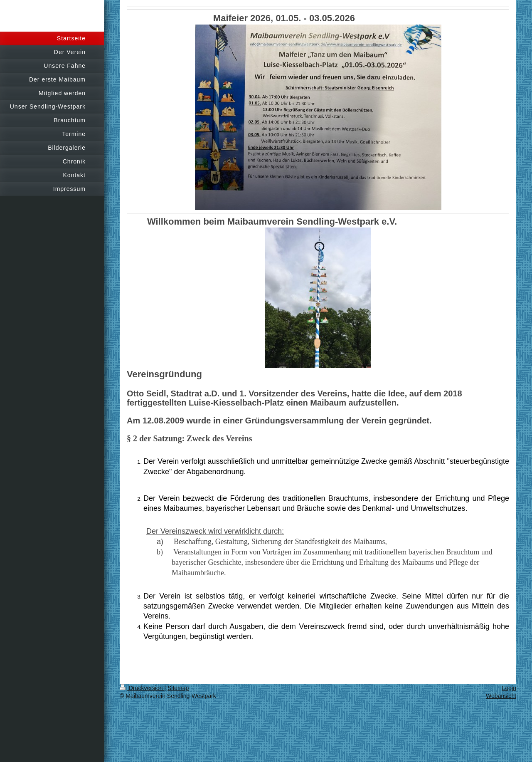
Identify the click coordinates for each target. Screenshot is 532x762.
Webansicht (501, 696)
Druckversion (142, 688)
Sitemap (178, 688)
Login (509, 688)
